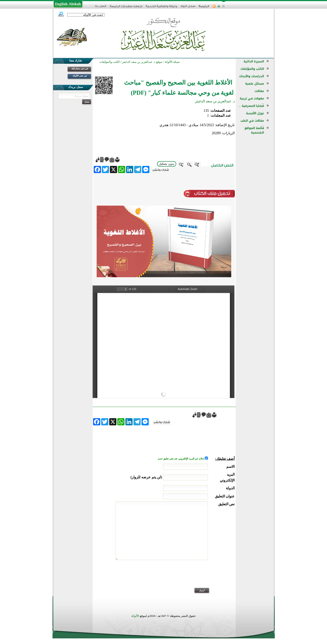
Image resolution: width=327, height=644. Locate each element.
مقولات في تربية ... (252, 101)
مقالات (259, 91)
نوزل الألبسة (255, 113)
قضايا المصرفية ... (251, 106)
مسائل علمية (255, 84)
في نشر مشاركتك (80, 69)
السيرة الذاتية (254, 61)
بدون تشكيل (167, 164)
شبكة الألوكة (172, 62)
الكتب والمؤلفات (252, 69)
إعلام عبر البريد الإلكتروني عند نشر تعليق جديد (181, 459)
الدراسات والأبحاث (252, 76)
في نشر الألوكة (80, 76)
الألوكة (135, 616)
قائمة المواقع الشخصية (254, 130)
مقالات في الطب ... (252, 123)
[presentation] (201, 577)
